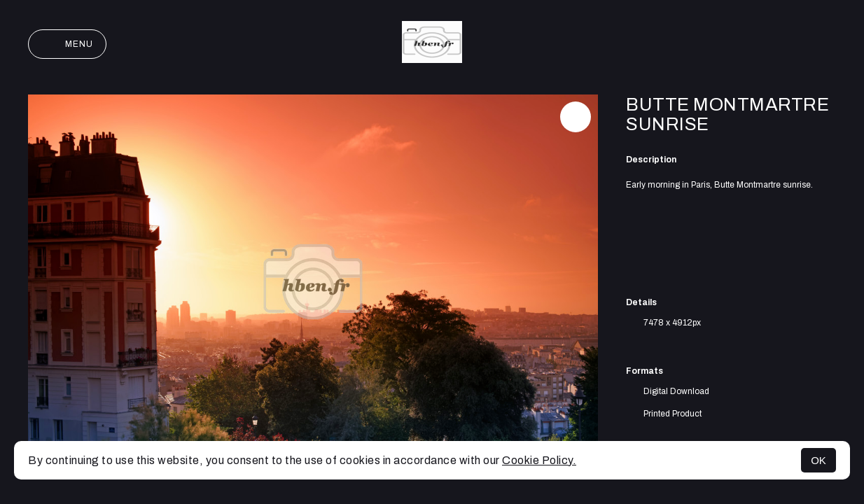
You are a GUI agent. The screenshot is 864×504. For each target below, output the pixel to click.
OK (818, 460)
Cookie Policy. (539, 460)
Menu (67, 44)
